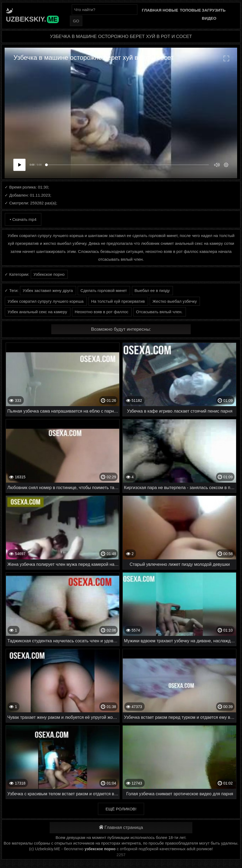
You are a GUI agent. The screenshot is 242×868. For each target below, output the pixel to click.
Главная (152, 10)
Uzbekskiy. (32, 19)
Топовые (190, 10)
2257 (121, 855)
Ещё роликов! (121, 809)
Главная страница (121, 827)
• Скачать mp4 (23, 219)
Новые (170, 10)
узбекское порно (100, 849)
